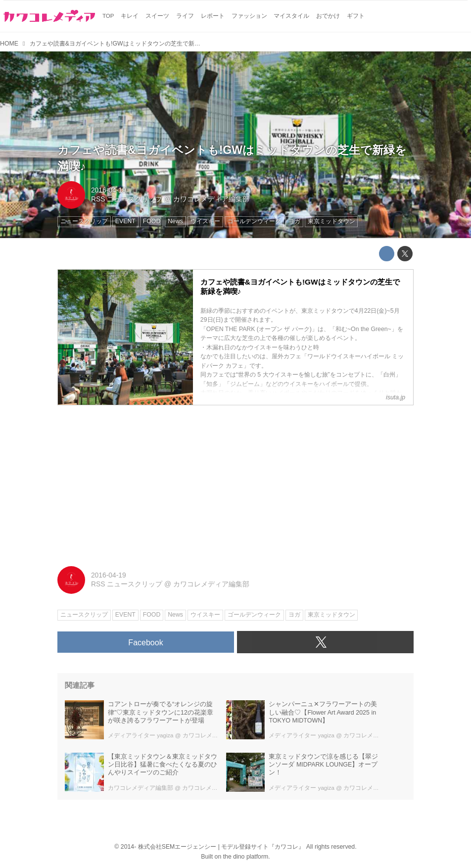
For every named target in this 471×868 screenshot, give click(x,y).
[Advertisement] (235, 482)
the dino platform (246, 857)
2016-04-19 (109, 190)
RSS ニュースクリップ (127, 199)
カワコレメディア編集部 (211, 199)
